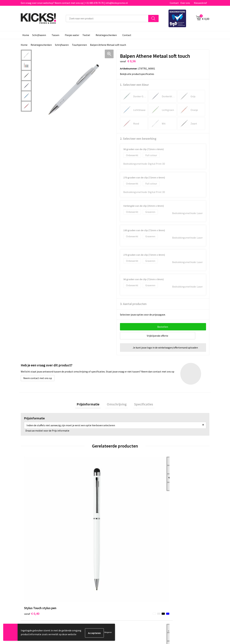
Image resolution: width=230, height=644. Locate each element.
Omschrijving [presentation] (117, 405)
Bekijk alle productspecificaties (138, 74)
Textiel (86, 35)
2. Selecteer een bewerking (138, 138)
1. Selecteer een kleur (134, 85)
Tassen (55, 35)
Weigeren (108, 633)
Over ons (185, 3)
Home (26, 35)
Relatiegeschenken (106, 35)
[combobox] (107, 18)
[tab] (91, 405)
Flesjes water (72, 35)
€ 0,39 (79, 510)
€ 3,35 (126, 510)
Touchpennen (79, 45)
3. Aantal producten (133, 304)
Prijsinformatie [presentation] (91, 405)
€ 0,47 (173, 510)
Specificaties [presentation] (141, 405)
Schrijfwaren (39, 35)
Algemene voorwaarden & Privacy (184, 561)
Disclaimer (171, 571)
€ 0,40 (32, 510)
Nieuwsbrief (200, 3)
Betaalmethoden (128, 566)
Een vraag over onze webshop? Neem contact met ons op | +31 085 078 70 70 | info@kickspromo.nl (74, 3)
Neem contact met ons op (38, 378)
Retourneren (126, 571)
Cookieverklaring (175, 566)
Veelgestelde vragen (83, 566)
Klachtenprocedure (83, 576)
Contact (174, 3)
